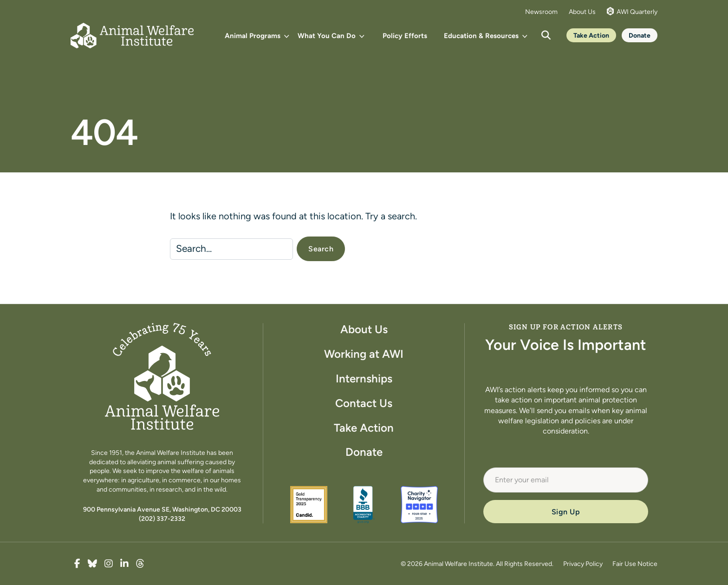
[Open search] (546, 35)
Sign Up (566, 512)
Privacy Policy (583, 564)
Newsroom (541, 12)
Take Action (591, 35)
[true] (77, 564)
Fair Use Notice (635, 564)
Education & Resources (481, 36)
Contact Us (364, 403)
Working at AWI (364, 354)
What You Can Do (327, 36)
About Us (582, 12)
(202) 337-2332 (162, 519)
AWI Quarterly (632, 11)
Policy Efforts (405, 36)
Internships (364, 378)
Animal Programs (253, 36)
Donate (640, 35)
